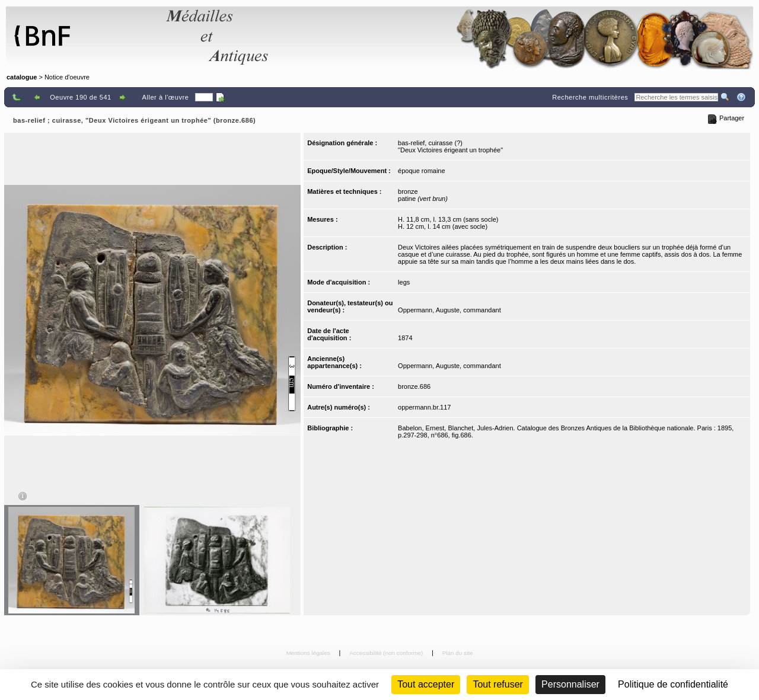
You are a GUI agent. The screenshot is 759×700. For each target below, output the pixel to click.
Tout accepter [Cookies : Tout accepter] (426, 684)
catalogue (22, 77)
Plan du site (458, 653)
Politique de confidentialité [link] (673, 684)
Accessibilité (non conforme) (387, 653)
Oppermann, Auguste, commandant (449, 310)
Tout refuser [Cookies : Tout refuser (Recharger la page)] (498, 684)
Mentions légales (309, 653)
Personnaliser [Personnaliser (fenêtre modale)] (570, 684)
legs (404, 282)
